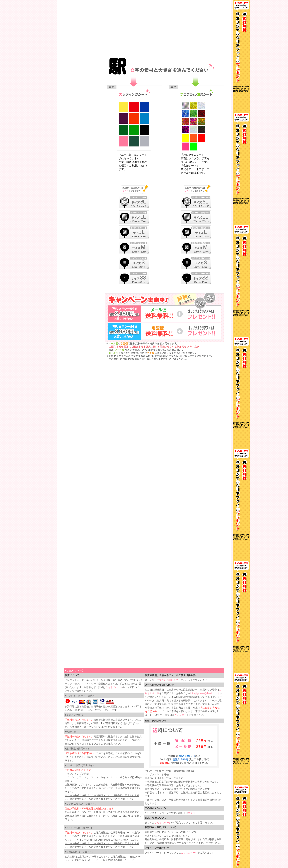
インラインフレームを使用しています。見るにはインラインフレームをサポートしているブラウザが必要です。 (144, 28)
